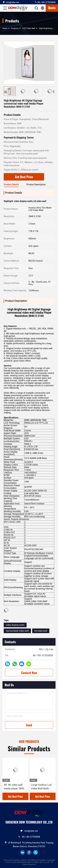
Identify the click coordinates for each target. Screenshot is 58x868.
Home (5, 28)
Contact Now (29, 673)
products (15, 28)
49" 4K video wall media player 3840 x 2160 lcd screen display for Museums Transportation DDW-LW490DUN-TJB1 (15, 787)
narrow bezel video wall (17, 631)
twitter (36, 852)
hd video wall (41, 631)
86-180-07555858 (45, 2)
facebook (29, 852)
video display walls (15, 625)
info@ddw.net (11, 2)
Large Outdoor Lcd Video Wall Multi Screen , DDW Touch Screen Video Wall (42, 787)
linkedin (23, 852)
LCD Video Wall (29, 28)
